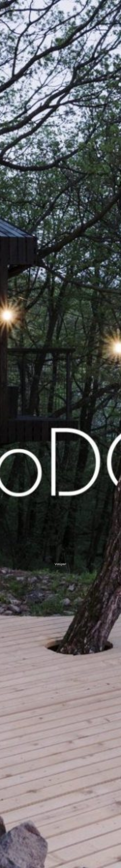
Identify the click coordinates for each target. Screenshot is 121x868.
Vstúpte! (60, 564)
